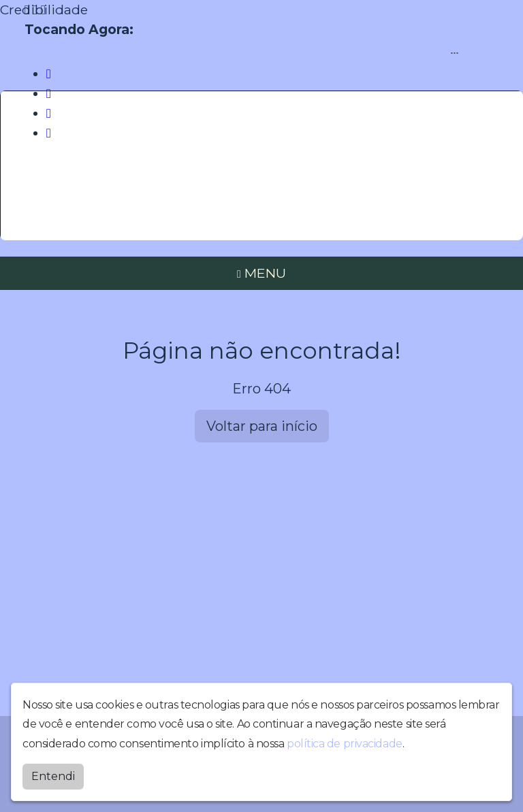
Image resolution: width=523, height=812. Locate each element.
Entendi (53, 774)
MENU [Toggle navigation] (261, 273)
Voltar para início (262, 426)
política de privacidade (345, 741)
